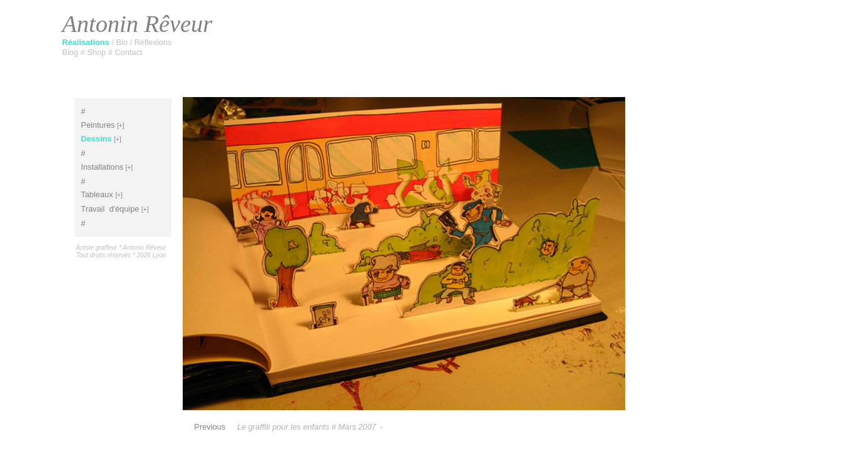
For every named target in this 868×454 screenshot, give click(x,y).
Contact (128, 52)
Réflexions (153, 42)
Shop (97, 52)
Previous (210, 427)
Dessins (96, 139)
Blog (71, 52)
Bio (123, 42)
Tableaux (97, 194)
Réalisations (87, 42)
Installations (102, 167)
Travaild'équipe (110, 209)
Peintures (98, 125)
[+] (121, 126)
